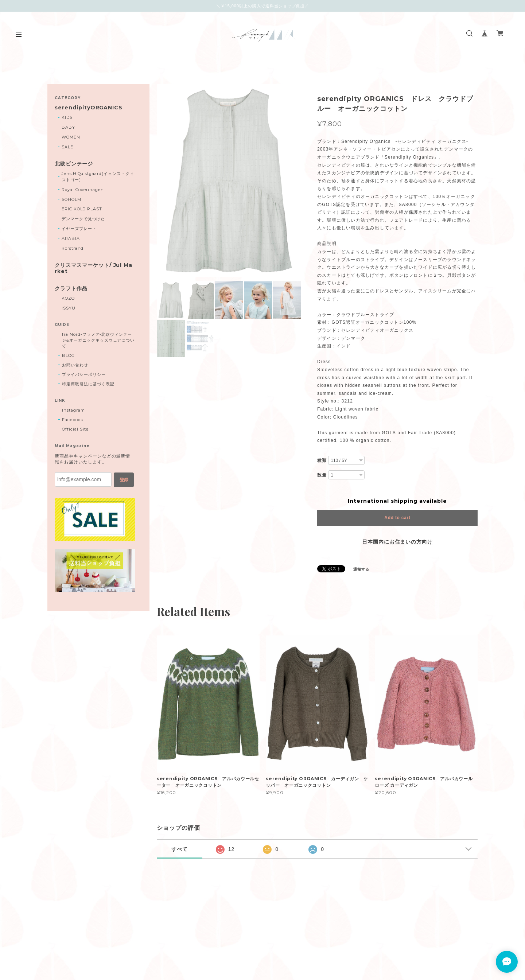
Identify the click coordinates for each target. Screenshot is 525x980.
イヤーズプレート (79, 229)
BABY (68, 127)
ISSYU (69, 308)
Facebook (73, 420)
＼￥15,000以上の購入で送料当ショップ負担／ (263, 6)
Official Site (75, 429)
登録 (124, 480)
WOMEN (71, 137)
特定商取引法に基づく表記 (88, 384)
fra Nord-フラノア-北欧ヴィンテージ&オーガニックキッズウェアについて (98, 340)
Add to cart (397, 518)
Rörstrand (73, 248)
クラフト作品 (71, 289)
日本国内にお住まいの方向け (397, 542)
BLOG (68, 355)
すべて (180, 849)
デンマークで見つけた (83, 219)
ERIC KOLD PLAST (82, 209)
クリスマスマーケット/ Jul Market (94, 268)
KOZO (68, 298)
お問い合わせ (75, 365)
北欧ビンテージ (74, 164)
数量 (322, 475)
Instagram (73, 410)
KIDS (67, 117)
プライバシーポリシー (84, 374)
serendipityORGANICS (89, 108)
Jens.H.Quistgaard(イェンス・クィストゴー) (98, 177)
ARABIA (71, 238)
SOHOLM (71, 199)
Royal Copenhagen (83, 190)
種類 (322, 460)
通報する (361, 569)
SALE (67, 147)
